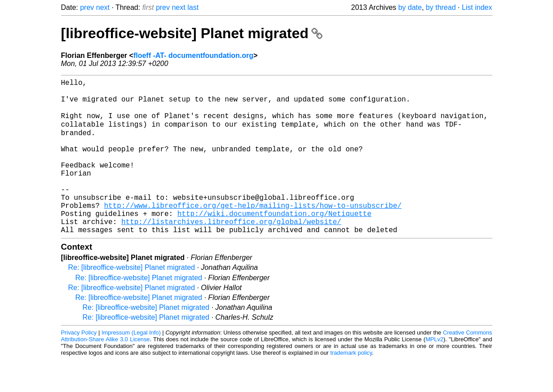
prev (87, 7)
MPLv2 (434, 372)
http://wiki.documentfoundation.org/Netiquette (274, 242)
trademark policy (351, 385)
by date (410, 7)
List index (477, 7)
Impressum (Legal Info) (131, 365)
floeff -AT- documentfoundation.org (193, 55)
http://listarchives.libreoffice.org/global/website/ (231, 252)
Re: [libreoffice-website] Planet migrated (132, 300)
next (103, 7)
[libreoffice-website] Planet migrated (192, 33)
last (193, 7)
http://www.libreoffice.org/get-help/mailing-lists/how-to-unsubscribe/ (253, 232)
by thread (441, 7)
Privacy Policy (79, 365)
